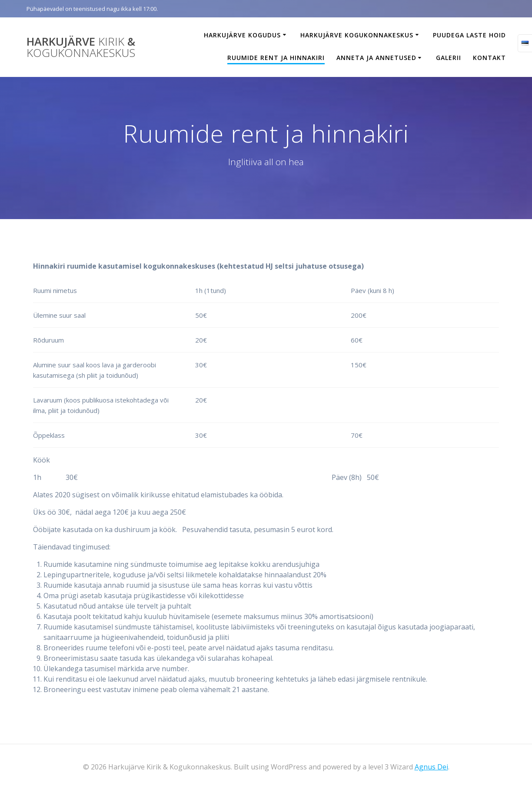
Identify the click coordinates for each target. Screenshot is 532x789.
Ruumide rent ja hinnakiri (276, 58)
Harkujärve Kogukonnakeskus (357, 35)
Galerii (449, 58)
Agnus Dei (431, 767)
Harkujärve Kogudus (242, 35)
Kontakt (489, 58)
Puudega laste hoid (469, 35)
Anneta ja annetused (376, 58)
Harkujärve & (81, 47)
